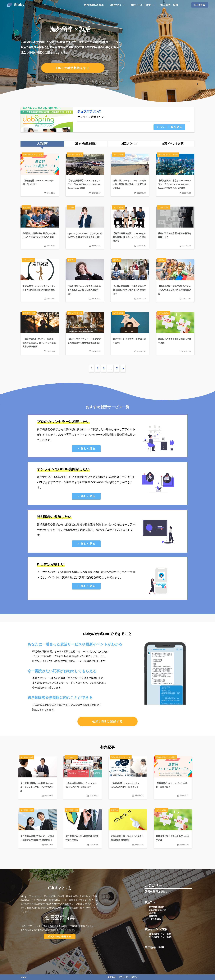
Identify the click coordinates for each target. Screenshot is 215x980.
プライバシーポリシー (129, 977)
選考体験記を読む (94, 5)
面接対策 (153, 916)
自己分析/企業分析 (157, 910)
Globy (23, 977)
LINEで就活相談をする (73, 68)
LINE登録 (200, 5)
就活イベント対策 (141, 5)
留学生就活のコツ (157, 907)
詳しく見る (88, 449)
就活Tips (116, 5)
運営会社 (112, 977)
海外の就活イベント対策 (160, 937)
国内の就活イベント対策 (160, 934)
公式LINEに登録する (108, 721)
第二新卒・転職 (169, 5)
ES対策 (152, 913)
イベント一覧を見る (169, 127)
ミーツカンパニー (48, 572)
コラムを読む (155, 919)
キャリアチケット (125, 429)
